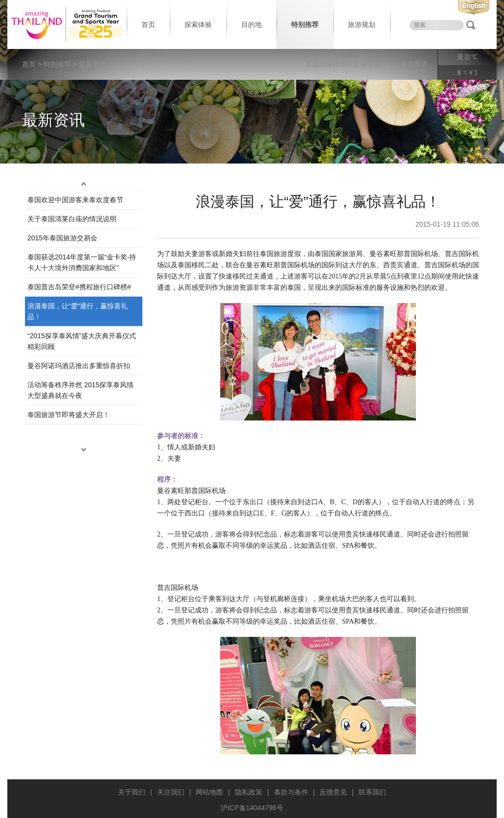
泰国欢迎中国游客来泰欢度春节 (75, 200)
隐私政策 (249, 792)
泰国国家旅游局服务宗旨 (343, 64)
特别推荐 (305, 24)
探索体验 (198, 24)
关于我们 (132, 792)
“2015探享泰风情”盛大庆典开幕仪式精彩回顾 (82, 341)
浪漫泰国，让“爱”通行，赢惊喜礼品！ (78, 311)
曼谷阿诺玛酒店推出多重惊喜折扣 (79, 366)
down (84, 450)
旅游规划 (362, 24)
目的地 (252, 24)
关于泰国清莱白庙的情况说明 (72, 219)
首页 (148, 24)
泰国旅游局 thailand (66, 24)
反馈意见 (333, 792)
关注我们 (171, 792)
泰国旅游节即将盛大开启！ (69, 415)
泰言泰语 (414, 64)
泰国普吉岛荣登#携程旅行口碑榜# (79, 287)
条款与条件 (291, 792)
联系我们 (372, 792)
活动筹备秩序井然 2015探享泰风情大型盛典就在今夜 (80, 390)
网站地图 (209, 792)
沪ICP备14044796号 (252, 808)
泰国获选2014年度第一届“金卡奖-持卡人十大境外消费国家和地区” (82, 262)
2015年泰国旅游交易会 (62, 238)
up (84, 184)
